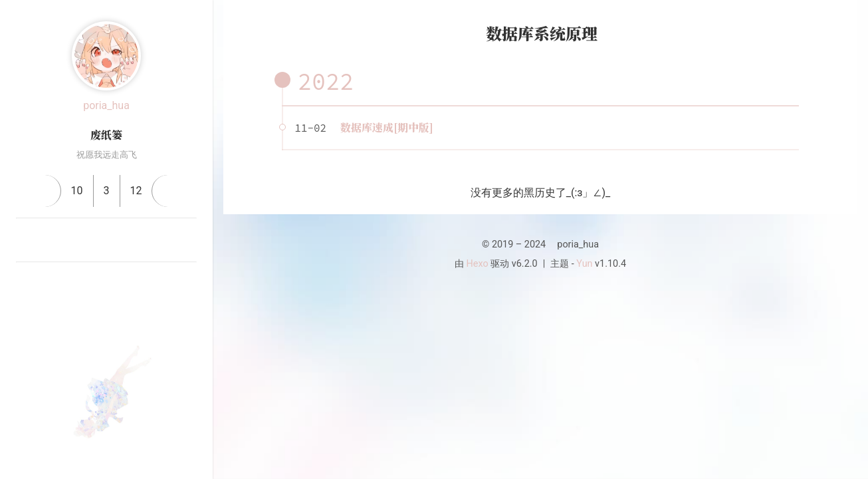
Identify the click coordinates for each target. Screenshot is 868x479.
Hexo (478, 264)
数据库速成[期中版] (387, 127)
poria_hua (106, 105)
